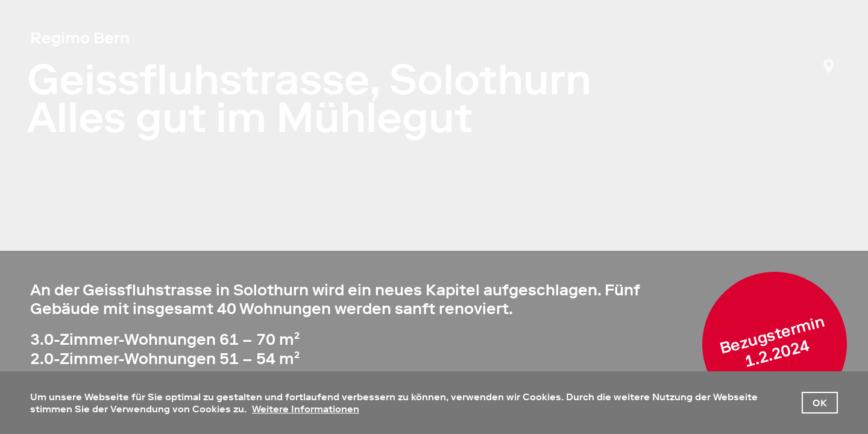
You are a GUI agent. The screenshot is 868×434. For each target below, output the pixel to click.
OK (820, 403)
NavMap (829, 66)
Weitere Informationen (306, 409)
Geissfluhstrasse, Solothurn (309, 79)
